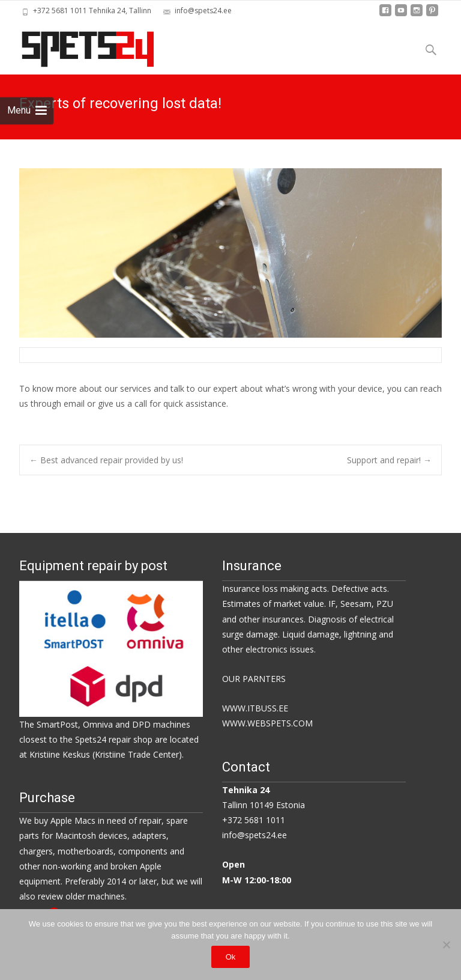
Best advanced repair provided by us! (106, 460)
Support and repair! (389, 460)
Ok (231, 957)
